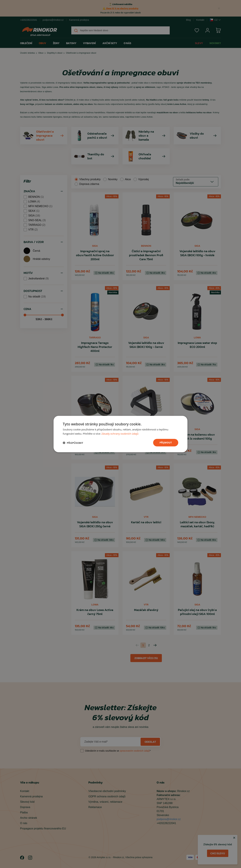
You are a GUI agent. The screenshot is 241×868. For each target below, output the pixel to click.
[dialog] (120, 434)
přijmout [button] (166, 443)
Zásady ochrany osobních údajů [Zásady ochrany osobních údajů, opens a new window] (120, 433)
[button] (73, 443)
